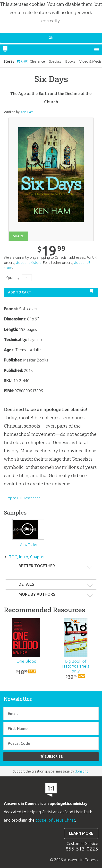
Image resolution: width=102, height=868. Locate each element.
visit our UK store (29, 263)
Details (26, 584)
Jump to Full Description (22, 498)
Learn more (81, 833)
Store (8, 61)
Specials (55, 61)
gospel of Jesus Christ (55, 820)
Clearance (37, 61)
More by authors (37, 594)
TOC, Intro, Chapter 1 (29, 557)
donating (82, 771)
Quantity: (13, 278)
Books (70, 61)
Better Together (37, 566)
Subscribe (51, 756)
